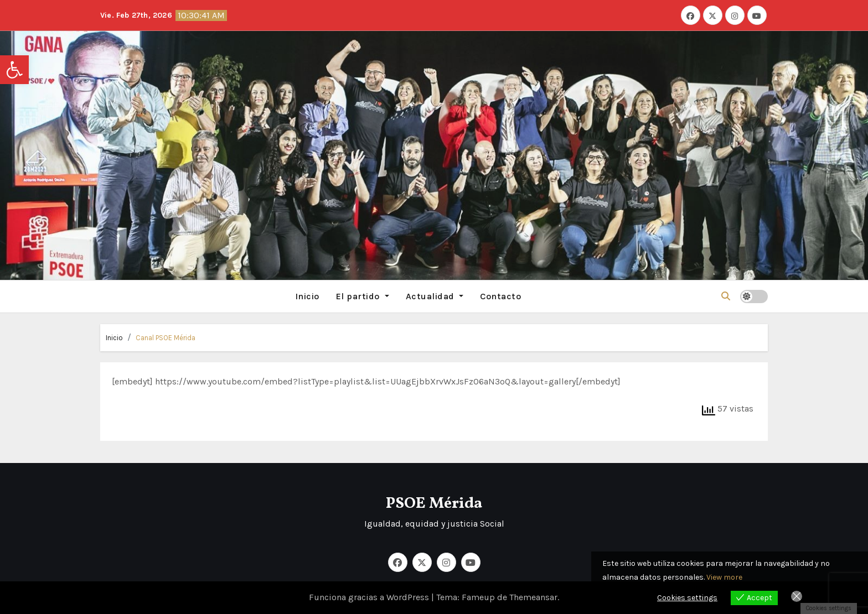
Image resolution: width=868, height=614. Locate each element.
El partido (363, 296)
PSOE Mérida (434, 504)
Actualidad (435, 296)
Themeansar (533, 597)
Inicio (307, 296)
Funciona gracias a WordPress (370, 597)
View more (724, 577)
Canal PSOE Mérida (166, 338)
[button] (14, 70)
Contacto (500, 296)
